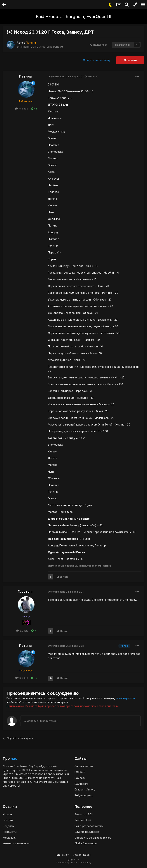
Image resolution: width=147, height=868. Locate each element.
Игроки (7, 814)
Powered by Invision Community (74, 863)
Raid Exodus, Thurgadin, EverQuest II (74, 17)
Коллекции (10, 837)
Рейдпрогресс (84, 795)
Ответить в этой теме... (41, 721)
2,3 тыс (22, 631)
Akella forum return (86, 843)
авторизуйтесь (125, 698)
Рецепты (8, 826)
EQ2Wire (80, 772)
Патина (25, 76)
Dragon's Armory (85, 789)
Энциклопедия (84, 766)
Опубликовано (66, 76)
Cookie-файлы (82, 855)
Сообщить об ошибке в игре (93, 837)
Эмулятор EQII (84, 814)
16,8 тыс (22, 109)
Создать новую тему (97, 60)
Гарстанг (25, 592)
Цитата (64, 577)
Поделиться (98, 45)
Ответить (130, 60)
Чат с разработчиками (89, 826)
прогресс (9, 782)
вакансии (27, 782)
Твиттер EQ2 (83, 820)
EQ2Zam (80, 778)
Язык (63, 855)
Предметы (10, 832)
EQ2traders (81, 784)
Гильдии (8, 820)
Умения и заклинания (16, 843)
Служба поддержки (87, 832)
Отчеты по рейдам (51, 47)
